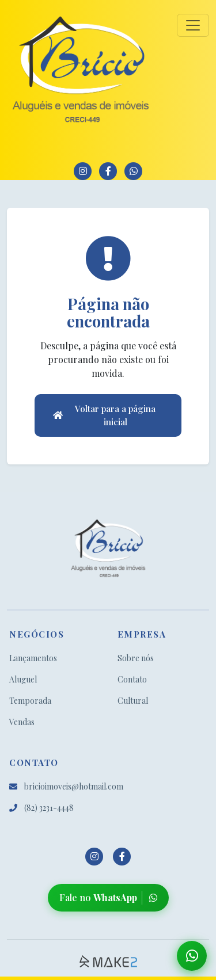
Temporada (30, 701)
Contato (132, 679)
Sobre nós (136, 658)
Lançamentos (33, 658)
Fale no (108, 898)
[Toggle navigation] (193, 25)
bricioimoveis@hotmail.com (66, 786)
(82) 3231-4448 (41, 808)
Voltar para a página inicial (104, 415)
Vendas (22, 722)
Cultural (133, 701)
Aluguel (23, 679)
